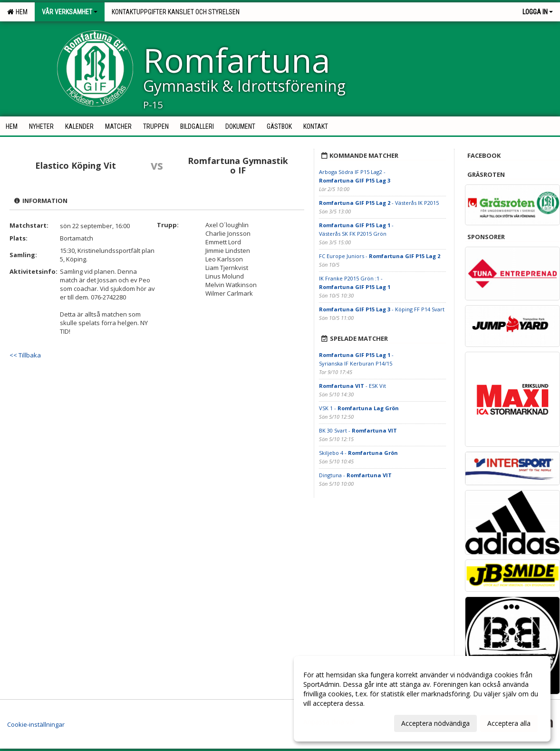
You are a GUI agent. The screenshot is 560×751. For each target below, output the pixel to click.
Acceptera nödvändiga (435, 723)
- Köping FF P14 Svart (382, 309)
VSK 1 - (359, 408)
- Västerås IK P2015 (379, 203)
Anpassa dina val (329, 722)
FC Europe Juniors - (380, 256)
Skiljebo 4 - (358, 453)
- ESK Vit (352, 386)
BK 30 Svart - (358, 430)
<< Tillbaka (25, 355)
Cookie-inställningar (36, 724)
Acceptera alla (509, 723)
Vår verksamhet (70, 12)
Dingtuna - (355, 475)
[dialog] (422, 699)
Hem (17, 12)
